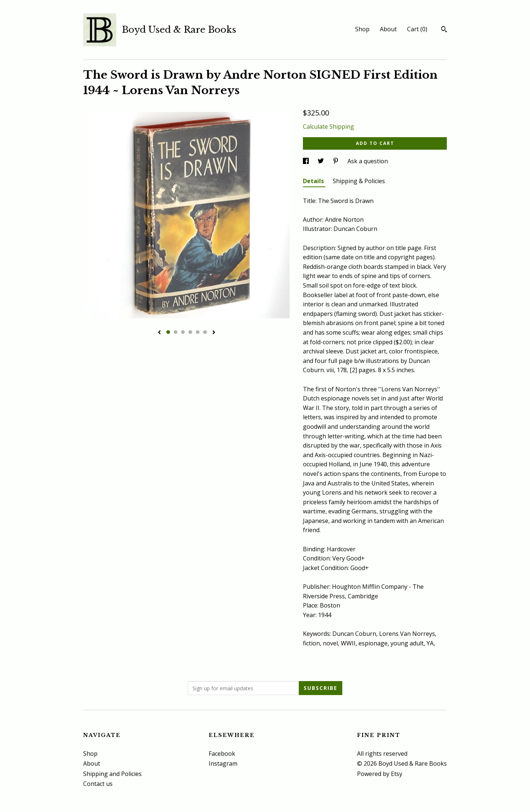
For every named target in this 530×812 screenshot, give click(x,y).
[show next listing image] (214, 333)
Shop (362, 29)
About (388, 29)
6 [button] (205, 332)
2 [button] (176, 332)
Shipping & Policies (359, 181)
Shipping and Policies (112, 774)
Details (314, 181)
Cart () (417, 29)
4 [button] (190, 332)
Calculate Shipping (328, 127)
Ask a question (368, 161)
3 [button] (183, 332)
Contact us (98, 784)
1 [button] (168, 332)
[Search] (444, 30)
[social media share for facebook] (307, 161)
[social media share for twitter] (321, 161)
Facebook (222, 754)
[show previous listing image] (159, 333)
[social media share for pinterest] (336, 161)
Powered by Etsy (380, 774)
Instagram (223, 763)
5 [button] (198, 332)
